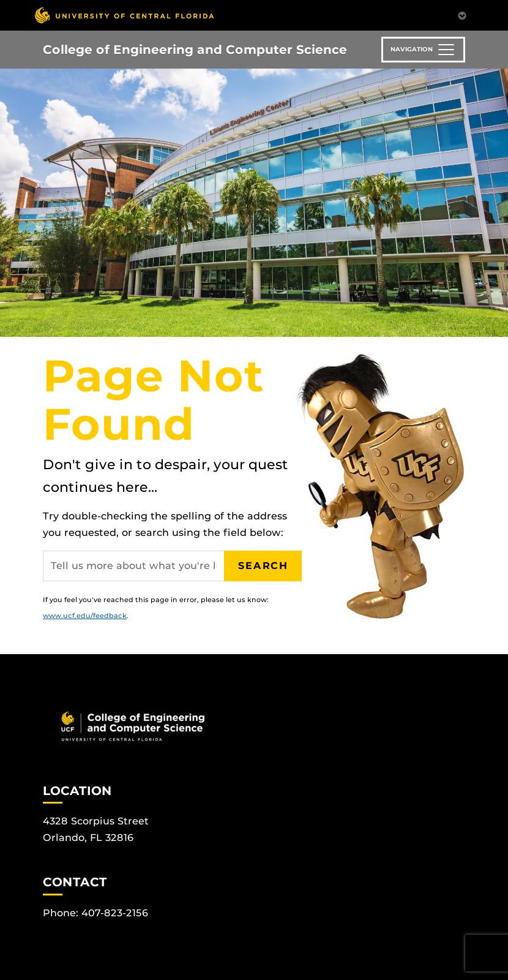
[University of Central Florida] (124, 15)
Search (263, 566)
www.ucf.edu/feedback (85, 616)
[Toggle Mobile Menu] (462, 14)
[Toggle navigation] (423, 50)
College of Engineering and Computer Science (195, 50)
